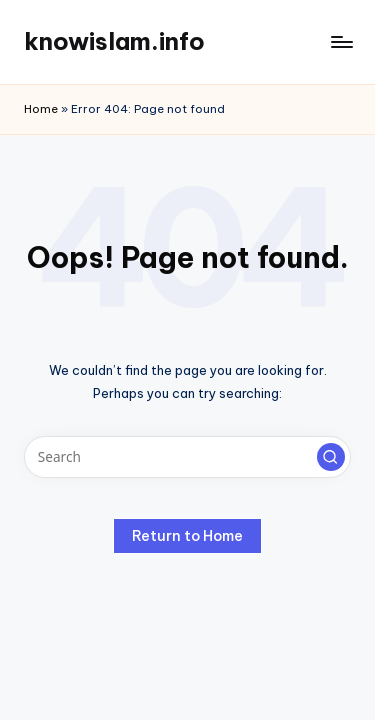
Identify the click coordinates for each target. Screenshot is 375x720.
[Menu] (341, 41)
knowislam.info (114, 41)
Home (41, 109)
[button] (331, 457)
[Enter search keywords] (187, 457)
